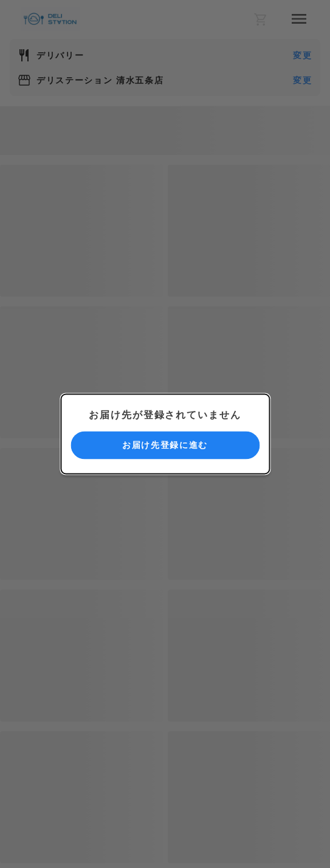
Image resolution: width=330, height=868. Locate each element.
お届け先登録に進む (165, 445)
